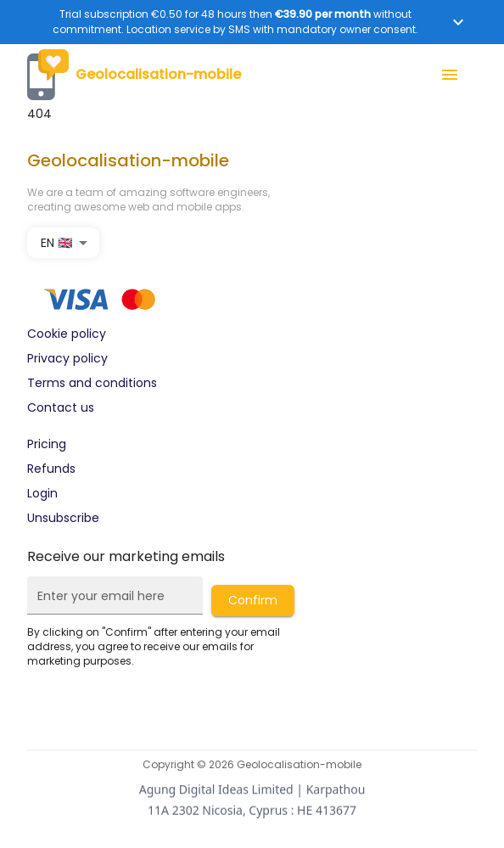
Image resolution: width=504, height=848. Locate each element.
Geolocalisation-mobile (134, 75)
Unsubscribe (63, 518)
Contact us (61, 407)
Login (42, 493)
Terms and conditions (92, 383)
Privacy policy (67, 358)
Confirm (253, 600)
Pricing (47, 444)
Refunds (51, 469)
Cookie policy (67, 334)
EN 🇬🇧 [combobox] (56, 243)
